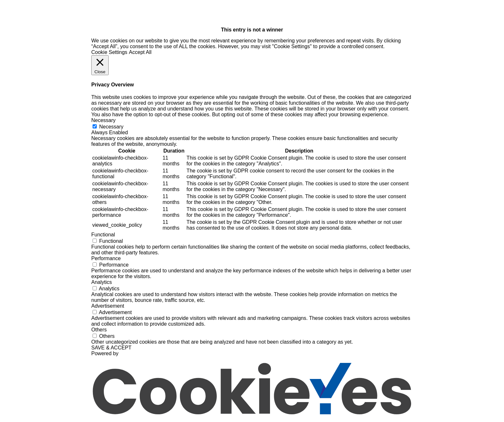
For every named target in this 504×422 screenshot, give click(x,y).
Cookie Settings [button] (109, 52)
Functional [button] (103, 235)
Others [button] (99, 330)
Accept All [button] (140, 52)
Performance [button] (106, 258)
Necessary (111, 127)
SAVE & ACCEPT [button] (111, 348)
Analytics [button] (102, 282)
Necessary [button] (104, 120)
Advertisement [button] (108, 306)
